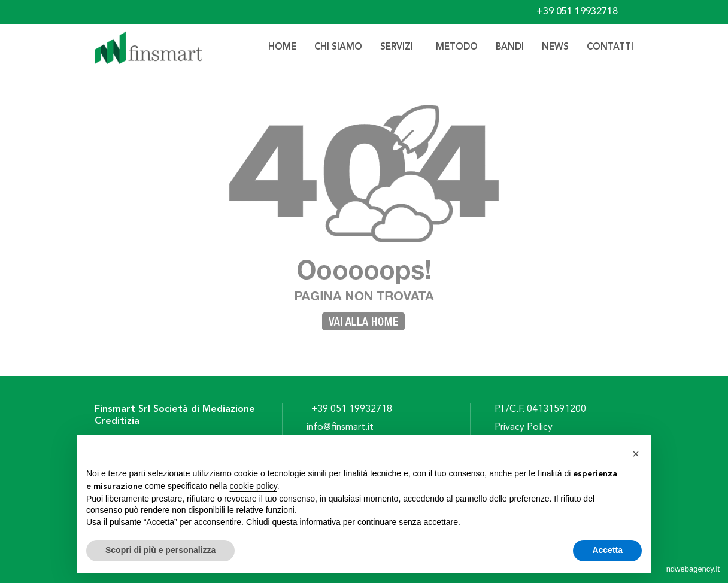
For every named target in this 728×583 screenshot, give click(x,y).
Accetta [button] (607, 550)
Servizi (399, 48)
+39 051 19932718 (352, 409)
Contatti (610, 48)
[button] (636, 454)
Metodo (457, 48)
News (555, 48)
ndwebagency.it (693, 569)
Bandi (510, 48)
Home (282, 48)
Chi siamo (338, 48)
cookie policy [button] (254, 486)
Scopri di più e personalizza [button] (160, 550)
